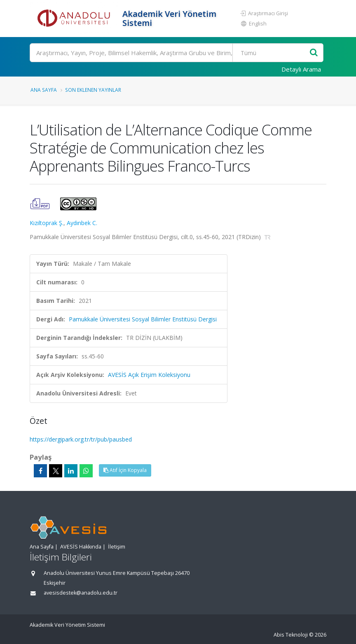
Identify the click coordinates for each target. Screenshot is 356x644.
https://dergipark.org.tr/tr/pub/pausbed (81, 439)
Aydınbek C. (82, 223)
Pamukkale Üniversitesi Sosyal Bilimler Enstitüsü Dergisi (143, 319)
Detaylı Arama (301, 69)
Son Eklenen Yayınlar (93, 90)
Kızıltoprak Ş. (47, 223)
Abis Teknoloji (291, 635)
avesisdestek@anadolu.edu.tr (81, 593)
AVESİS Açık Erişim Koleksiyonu (149, 375)
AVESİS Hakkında (81, 547)
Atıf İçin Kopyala (125, 470)
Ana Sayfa (44, 90)
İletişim (117, 547)
